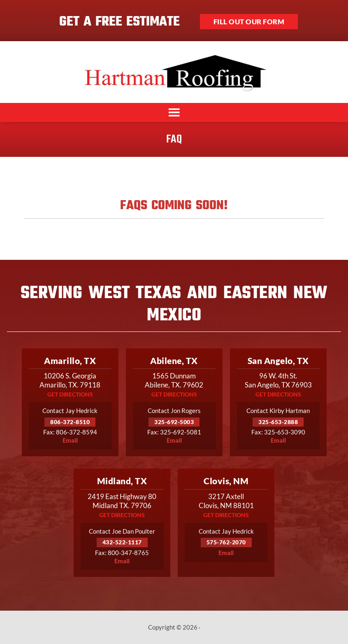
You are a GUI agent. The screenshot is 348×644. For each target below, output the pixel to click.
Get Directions (70, 394)
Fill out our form (249, 22)
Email (70, 440)
